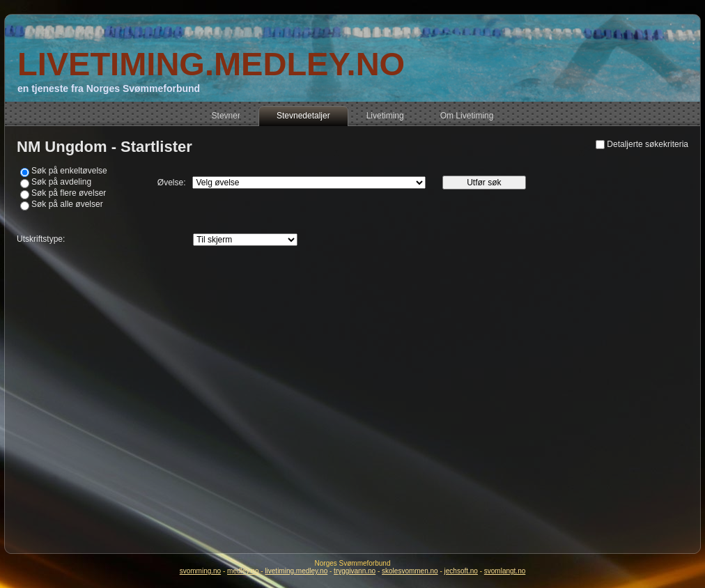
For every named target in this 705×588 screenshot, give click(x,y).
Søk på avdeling (61, 182)
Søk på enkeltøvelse (69, 171)
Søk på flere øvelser (69, 193)
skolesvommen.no (410, 571)
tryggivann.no (355, 571)
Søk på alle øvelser (67, 204)
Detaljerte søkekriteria (648, 144)
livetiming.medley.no (296, 571)
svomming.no (200, 571)
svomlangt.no (505, 571)
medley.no (243, 571)
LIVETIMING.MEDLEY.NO (211, 64)
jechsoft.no (461, 571)
